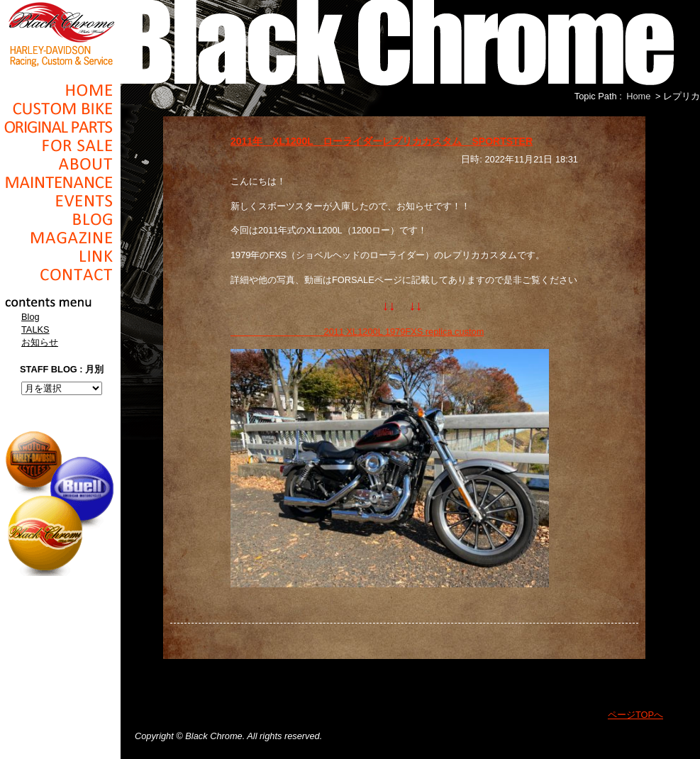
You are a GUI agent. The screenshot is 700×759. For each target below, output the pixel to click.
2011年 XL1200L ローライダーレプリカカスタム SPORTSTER (382, 141)
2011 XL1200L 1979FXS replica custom (357, 332)
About (60, 164)
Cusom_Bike (60, 109)
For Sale (60, 145)
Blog (60, 219)
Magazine (60, 238)
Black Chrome (60, 33)
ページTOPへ (635, 715)
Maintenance (60, 182)
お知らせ (40, 342)
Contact (60, 275)
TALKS (35, 329)
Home (60, 90)
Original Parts (60, 127)
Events (60, 201)
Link (60, 256)
